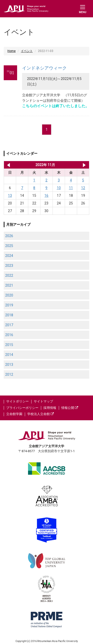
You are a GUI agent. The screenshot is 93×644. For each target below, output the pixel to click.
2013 (9, 365)
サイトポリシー (17, 401)
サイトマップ (43, 401)
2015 (9, 345)
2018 (9, 315)
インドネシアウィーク (44, 68)
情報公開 (70, 408)
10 (59, 188)
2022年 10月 (8, 165)
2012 (9, 374)
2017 (9, 325)
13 (10, 196)
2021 (9, 285)
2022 (9, 275)
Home (12, 51)
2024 (9, 256)
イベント (27, 51)
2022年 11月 (45, 165)
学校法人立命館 (41, 414)
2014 (9, 355)
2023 (9, 266)
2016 (9, 335)
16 (46, 196)
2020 (9, 295)
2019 (9, 305)
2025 (9, 246)
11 (71, 188)
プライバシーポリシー (22, 408)
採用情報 (50, 408)
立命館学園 (14, 414)
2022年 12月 (84, 165)
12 (83, 188)
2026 (9, 236)
